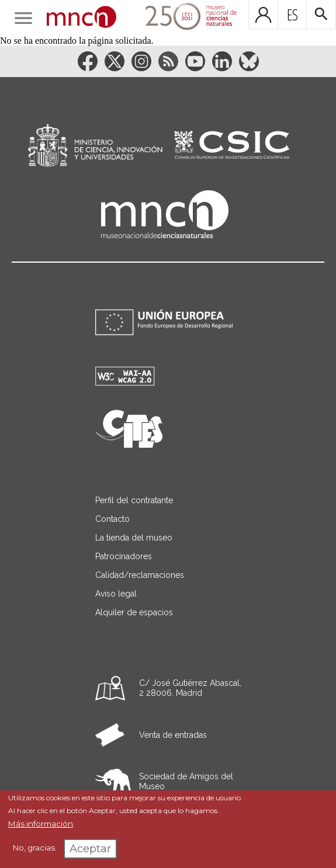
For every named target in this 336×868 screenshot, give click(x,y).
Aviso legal (116, 594)
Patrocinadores (124, 556)
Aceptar (90, 849)
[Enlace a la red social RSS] (168, 61)
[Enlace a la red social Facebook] (88, 61)
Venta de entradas (173, 735)
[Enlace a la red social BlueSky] (249, 61)
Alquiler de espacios (134, 612)
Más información (41, 824)
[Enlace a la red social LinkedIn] (222, 61)
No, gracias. (35, 848)
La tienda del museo (134, 538)
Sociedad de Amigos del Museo (186, 781)
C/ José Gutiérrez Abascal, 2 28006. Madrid (190, 688)
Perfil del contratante (134, 500)
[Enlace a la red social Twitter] (115, 61)
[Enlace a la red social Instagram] (141, 61)
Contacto (112, 519)
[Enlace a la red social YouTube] (195, 61)
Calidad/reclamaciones (140, 575)
